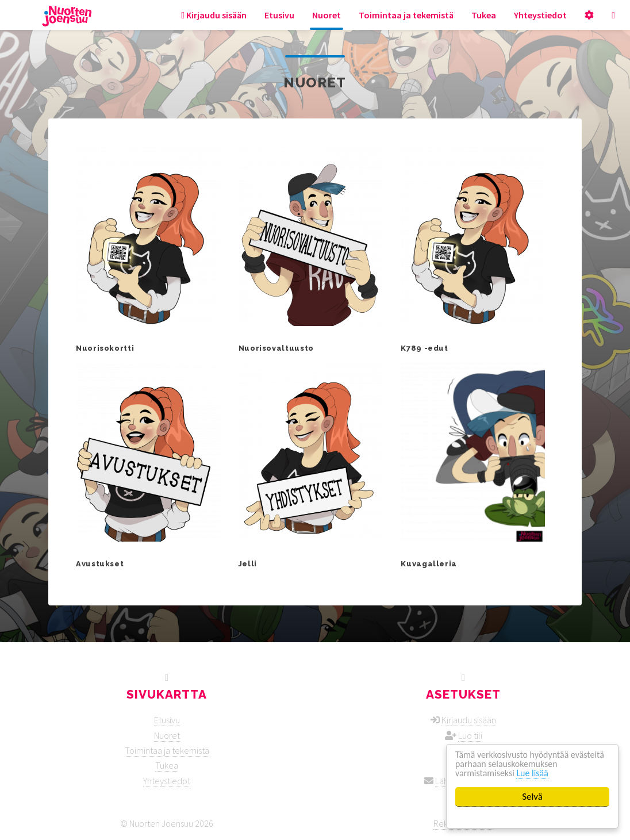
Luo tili (470, 735)
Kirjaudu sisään (214, 15)
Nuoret (326, 15)
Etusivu (279, 15)
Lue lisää (538, 773)
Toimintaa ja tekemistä (406, 15)
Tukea (484, 15)
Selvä (532, 797)
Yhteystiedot (540, 15)
